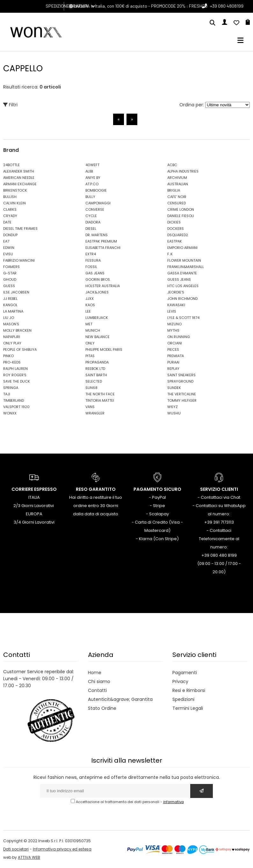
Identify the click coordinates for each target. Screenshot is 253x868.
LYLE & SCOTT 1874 (183, 318)
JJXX (90, 299)
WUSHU (174, 413)
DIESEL (91, 229)
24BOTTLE (11, 165)
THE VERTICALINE (182, 394)
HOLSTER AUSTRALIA (103, 286)
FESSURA (93, 260)
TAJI (7, 394)
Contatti (97, 690)
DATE (7, 222)
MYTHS (173, 330)
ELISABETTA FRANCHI (103, 248)
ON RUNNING (179, 337)
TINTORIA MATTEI (100, 400)
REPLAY (173, 369)
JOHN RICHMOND (182, 299)
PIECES (173, 349)
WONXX (10, 413)
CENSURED (177, 203)
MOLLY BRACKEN (17, 330)
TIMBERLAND (14, 400)
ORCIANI (175, 343)
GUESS (9, 286)
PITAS (90, 356)
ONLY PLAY (12, 343)
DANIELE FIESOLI (181, 216)
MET (89, 324)
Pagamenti (185, 673)
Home (95, 673)
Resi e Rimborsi (189, 690)
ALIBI (89, 171)
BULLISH (10, 197)
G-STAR (10, 273)
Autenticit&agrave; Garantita (120, 699)
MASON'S (11, 324)
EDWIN (9, 248)
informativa (173, 802)
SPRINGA (11, 388)
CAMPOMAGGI (98, 203)
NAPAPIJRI (12, 337)
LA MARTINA (13, 311)
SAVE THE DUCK (17, 381)
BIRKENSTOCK (15, 190)
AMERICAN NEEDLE (19, 178)
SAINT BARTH (96, 375)
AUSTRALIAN (178, 184)
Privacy (180, 681)
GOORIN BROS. (98, 279)
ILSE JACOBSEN (16, 292)
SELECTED (94, 381)
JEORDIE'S (176, 292)
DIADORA (93, 222)
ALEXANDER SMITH (19, 171)
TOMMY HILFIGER (182, 400)
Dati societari (16, 849)
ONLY (90, 343)
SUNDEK (174, 388)
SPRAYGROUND (180, 381)
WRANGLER (95, 413)
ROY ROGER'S (15, 375)
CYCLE (91, 216)
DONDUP (10, 235)
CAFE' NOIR (177, 197)
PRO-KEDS (12, 362)
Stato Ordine (102, 708)
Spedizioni (183, 699)
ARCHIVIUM (177, 178)
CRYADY (10, 216)
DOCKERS (176, 229)
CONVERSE (95, 209)
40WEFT (92, 165)
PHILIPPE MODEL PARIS (104, 349)
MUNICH (93, 330)
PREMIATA (176, 356)
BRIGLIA (174, 190)
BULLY (90, 197)
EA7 (6, 241)
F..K (170, 254)
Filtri (10, 105)
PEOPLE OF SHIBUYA (20, 349)
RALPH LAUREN (15, 369)
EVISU (8, 254)
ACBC (172, 165)
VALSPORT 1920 (16, 407)
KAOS (90, 305)
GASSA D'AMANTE (182, 273)
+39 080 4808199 (227, 6)
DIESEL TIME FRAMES (20, 229)
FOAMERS (11, 267)
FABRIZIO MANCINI (19, 260)
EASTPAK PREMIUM (101, 241)
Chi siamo (99, 681)
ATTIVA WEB (29, 857)
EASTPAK (175, 241)
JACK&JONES (97, 292)
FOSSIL (91, 267)
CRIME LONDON (181, 209)
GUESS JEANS (179, 279)
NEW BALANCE (98, 337)
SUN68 (91, 388)
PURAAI (173, 362)
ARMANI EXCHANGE (20, 184)
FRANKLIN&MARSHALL (186, 267)
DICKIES (174, 222)
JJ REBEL (10, 299)
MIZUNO (174, 324)
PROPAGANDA (97, 362)
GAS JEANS (95, 273)
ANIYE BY (93, 178)
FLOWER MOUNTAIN (184, 260)
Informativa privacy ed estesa (62, 849)
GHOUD (10, 279)
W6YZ (173, 407)
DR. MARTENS (97, 235)
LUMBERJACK (97, 318)
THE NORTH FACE (100, 394)
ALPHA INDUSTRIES (183, 171)
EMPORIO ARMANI (182, 248)
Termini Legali (188, 708)
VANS (90, 407)
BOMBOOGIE (96, 190)
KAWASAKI (176, 305)
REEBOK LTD (95, 369)
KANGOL (10, 305)
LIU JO (9, 318)
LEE (88, 311)
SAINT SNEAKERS (181, 375)
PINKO (8, 356)
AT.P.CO (92, 184)
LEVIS (172, 311)
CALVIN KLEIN (14, 203)
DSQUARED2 (178, 235)
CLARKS (10, 209)
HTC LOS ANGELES (183, 286)
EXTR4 (91, 254)
